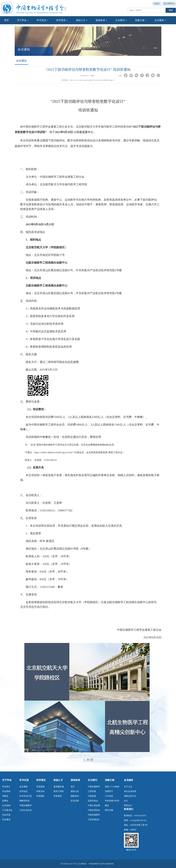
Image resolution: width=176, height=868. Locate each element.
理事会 (5, 796)
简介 (73, 787)
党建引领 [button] (141, 20)
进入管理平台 (169, 4)
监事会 (5, 801)
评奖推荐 (58, 796)
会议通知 (23, 787)
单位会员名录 (130, 791)
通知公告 (75, 791)
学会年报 (6, 815)
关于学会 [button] (23, 20)
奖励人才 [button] (82, 20)
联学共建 (109, 810)
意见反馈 (75, 801)
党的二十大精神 (112, 787)
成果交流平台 (130, 796)
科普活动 (40, 791)
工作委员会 (7, 810)
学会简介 (6, 787)
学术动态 (23, 791)
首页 (6, 20)
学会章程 (6, 791)
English (157, 4)
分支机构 (6, 805)
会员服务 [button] (160, 20)
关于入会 (128, 787)
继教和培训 (24, 801)
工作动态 (109, 796)
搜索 (171, 10)
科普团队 (40, 796)
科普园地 (40, 787)
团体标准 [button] (101, 20)
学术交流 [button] (42, 20)
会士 (126, 801)
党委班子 (109, 791)
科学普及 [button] (62, 20)
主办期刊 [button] (121, 20)
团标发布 (75, 796)
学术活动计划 (26, 796)
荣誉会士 (128, 805)
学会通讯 (6, 820)
